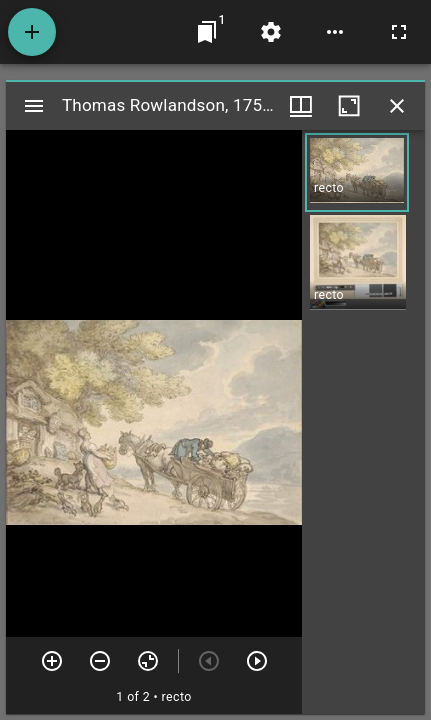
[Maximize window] (349, 106)
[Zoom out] (100, 661)
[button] (357, 172)
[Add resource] (32, 32)
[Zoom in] (52, 661)
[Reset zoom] (148, 661)
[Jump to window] (207, 32)
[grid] (363, 422)
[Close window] (397, 106)
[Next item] (257, 661)
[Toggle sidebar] (34, 106)
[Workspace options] (335, 32)
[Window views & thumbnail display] (301, 106)
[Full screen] (399, 32)
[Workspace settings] (271, 32)
